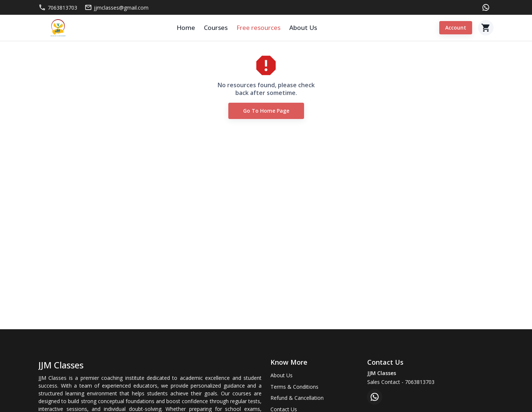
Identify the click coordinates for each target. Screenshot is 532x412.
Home (186, 28)
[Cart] (486, 28)
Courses (216, 28)
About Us (303, 28)
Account (456, 28)
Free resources (258, 28)
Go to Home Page (266, 111)
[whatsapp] (375, 397)
